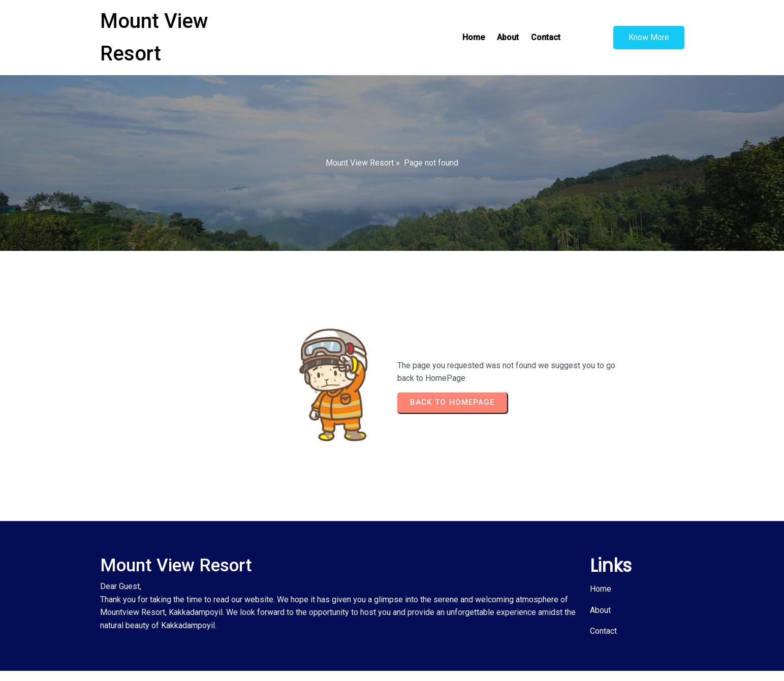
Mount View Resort (360, 163)
